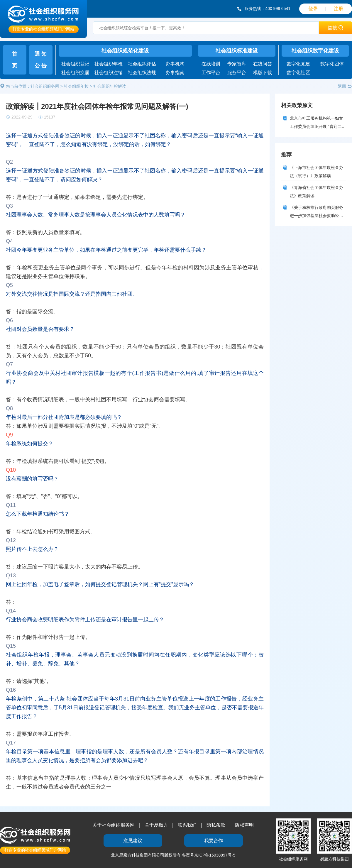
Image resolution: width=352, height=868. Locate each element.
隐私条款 (216, 825)
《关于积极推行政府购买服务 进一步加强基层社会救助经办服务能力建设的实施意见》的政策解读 (317, 213)
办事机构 (175, 64)
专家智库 (237, 64)
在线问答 (263, 64)
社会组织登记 (75, 64)
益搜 (335, 28)
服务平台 (237, 73)
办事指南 (175, 73)
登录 (313, 9)
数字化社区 (298, 73)
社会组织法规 (142, 73)
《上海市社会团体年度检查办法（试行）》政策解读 (317, 172)
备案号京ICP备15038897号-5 (209, 855)
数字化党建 (298, 64)
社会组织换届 (75, 73)
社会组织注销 (109, 73)
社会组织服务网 (45, 86)
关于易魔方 (156, 825)
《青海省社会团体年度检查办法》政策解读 (317, 192)
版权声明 (244, 825)
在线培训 (211, 64)
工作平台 (211, 73)
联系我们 (187, 825)
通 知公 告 (41, 60)
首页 (15, 60)
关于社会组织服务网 (114, 825)
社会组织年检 (109, 64)
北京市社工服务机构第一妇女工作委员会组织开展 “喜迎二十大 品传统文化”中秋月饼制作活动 (318, 123)
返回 (345, 86)
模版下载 (263, 73)
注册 (339, 9)
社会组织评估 (142, 64)
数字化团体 (332, 64)
